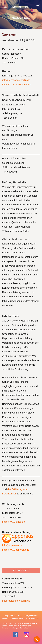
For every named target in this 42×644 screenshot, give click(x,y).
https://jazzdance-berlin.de (17, 85)
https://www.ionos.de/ (14, 522)
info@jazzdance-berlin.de (16, 80)
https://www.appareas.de (16, 550)
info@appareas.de (12, 545)
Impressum (6, 628)
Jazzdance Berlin (15, 7)
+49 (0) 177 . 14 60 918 (13, 616)
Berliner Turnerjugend (25, 626)
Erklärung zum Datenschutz (19, 628)
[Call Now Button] (37, 639)
